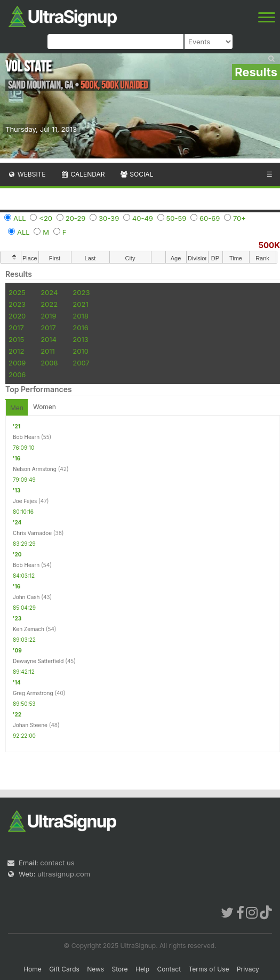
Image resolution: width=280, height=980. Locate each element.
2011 (48, 351)
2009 (17, 363)
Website (27, 174)
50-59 (177, 218)
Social (136, 174)
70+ (239, 218)
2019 (48, 316)
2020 (17, 316)
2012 (16, 351)
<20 (46, 218)
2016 (80, 328)
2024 (49, 292)
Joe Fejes (25, 501)
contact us (57, 863)
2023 (81, 292)
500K (269, 245)
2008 (49, 363)
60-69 (210, 218)
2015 (16, 339)
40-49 (143, 218)
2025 (17, 292)
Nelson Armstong (35, 469)
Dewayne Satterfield (38, 661)
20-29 (76, 218)
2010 (81, 351)
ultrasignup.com (64, 874)
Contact (169, 969)
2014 (49, 339)
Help (142, 969)
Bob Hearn (26, 437)
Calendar (83, 174)
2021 (80, 304)
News (95, 969)
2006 (17, 375)
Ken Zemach (29, 629)
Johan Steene (30, 725)
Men (17, 408)
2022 (49, 304)
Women (45, 407)
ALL (20, 218)
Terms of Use (209, 969)
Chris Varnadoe (32, 533)
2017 (16, 328)
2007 (81, 363)
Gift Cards (64, 969)
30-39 (109, 218)
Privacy (248, 969)
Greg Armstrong (33, 693)
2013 (80, 339)
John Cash (26, 597)
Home (33, 969)
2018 (80, 316)
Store (120, 969)
